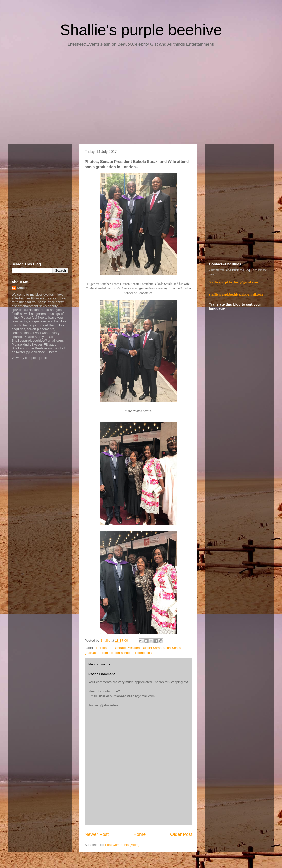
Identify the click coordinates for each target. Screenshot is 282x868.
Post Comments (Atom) (122, 845)
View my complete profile (30, 358)
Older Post (181, 834)
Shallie (22, 288)
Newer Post (97, 834)
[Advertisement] (141, 97)
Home (140, 834)
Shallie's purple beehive (141, 30)
